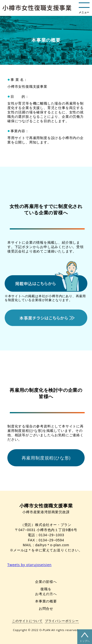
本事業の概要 (46, 601)
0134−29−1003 (52, 535)
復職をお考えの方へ (46, 591)
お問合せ (46, 608)
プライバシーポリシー (62, 621)
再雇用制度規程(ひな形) (46, 458)
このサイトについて (27, 621)
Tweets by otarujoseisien (29, 565)
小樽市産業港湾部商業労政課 (46, 509)
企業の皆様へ (46, 582)
